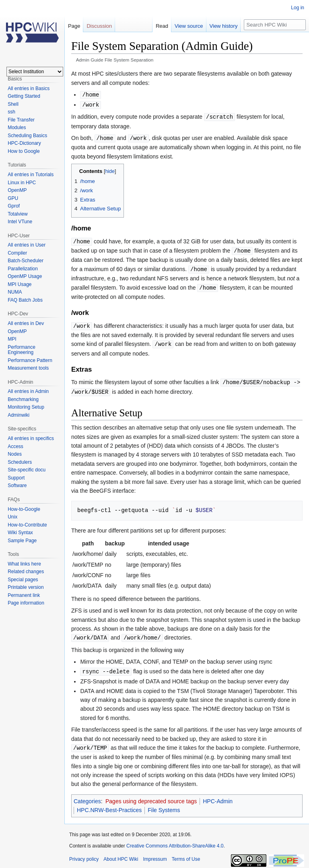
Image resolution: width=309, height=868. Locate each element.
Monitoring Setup (26, 407)
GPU (13, 198)
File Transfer (21, 120)
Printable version (26, 587)
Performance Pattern (30, 360)
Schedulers (20, 462)
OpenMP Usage (25, 276)
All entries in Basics (29, 88)
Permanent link (24, 595)
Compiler (17, 253)
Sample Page (22, 541)
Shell (13, 104)
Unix (12, 517)
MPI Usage (20, 284)
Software (17, 485)
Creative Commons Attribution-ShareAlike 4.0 (175, 840)
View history (224, 26)
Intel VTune (20, 222)
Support (16, 478)
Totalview (18, 214)
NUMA (15, 292)
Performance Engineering (22, 350)
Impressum (155, 853)
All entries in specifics (31, 438)
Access (15, 446)
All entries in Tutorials (31, 175)
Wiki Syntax (20, 533)
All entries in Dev (26, 323)
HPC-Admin (218, 795)
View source (189, 26)
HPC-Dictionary (24, 143)
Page (74, 26)
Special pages (23, 580)
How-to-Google (24, 509)
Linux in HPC (22, 183)
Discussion (99, 26)
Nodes (15, 454)
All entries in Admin (28, 391)
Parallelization (23, 269)
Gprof (14, 206)
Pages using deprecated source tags (151, 795)
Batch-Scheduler (26, 261)
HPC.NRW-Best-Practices (109, 804)
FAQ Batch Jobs (25, 300)
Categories (87, 795)
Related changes (26, 572)
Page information (26, 603)
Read (162, 26)
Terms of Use (186, 853)
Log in (298, 8)
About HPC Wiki (121, 853)
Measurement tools (28, 368)
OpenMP (17, 190)
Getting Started (24, 96)
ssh (11, 112)
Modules (17, 128)
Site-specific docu (27, 470)
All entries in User (27, 245)
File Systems (164, 804)
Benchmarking (23, 399)
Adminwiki (19, 415)
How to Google (24, 151)
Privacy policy (84, 853)
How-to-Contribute (27, 525)
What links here (24, 564)
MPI (12, 339)
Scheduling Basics (27, 136)
